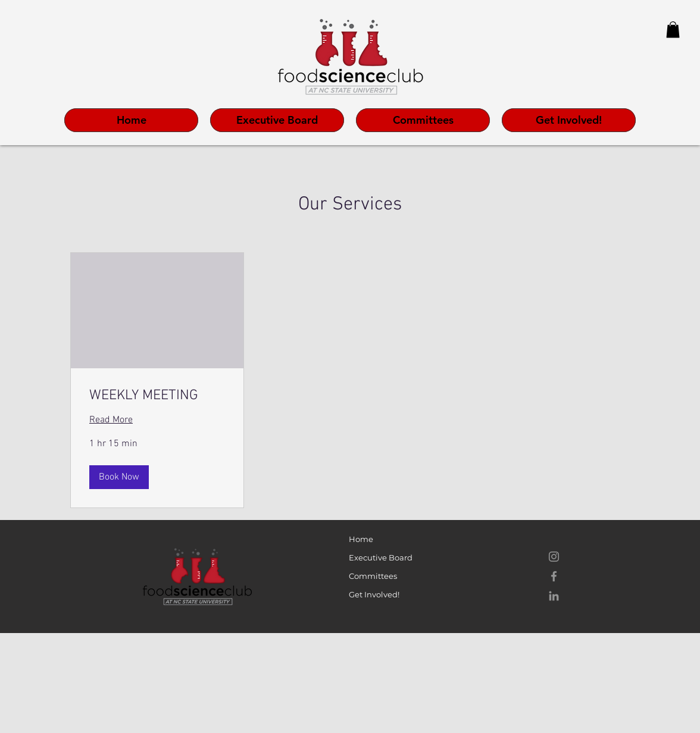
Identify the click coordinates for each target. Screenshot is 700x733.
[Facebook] (554, 576)
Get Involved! (374, 594)
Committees (373, 576)
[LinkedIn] (554, 596)
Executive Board (381, 557)
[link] (157, 396)
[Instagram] (554, 557)
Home (361, 539)
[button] (673, 29)
